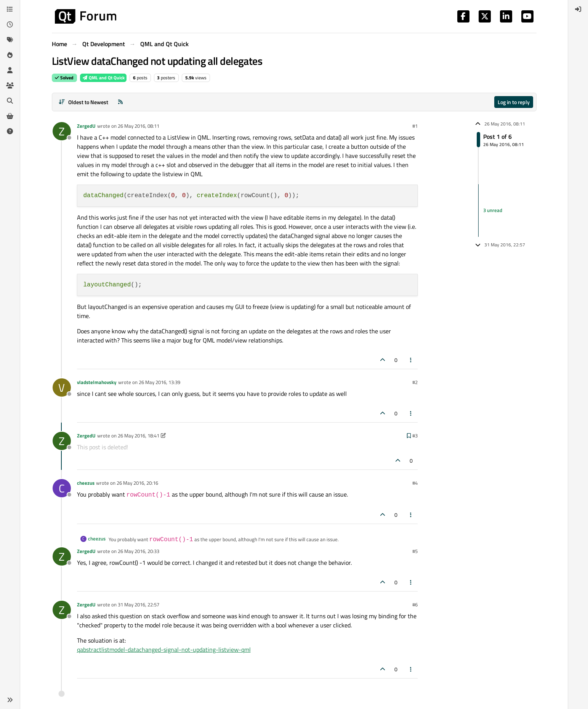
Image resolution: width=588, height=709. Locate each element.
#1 (415, 126)
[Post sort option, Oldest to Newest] (84, 102)
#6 (415, 604)
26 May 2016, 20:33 (139, 551)
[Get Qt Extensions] (10, 116)
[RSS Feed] (120, 102)
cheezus (86, 483)
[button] (10, 700)
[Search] (10, 101)
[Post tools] (411, 360)
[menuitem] (578, 9)
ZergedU (86, 126)
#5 (415, 551)
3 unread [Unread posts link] (493, 210)
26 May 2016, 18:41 (139, 436)
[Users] (10, 70)
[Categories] (10, 9)
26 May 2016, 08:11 (139, 126)
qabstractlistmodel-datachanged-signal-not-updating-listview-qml (164, 650)
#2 (415, 382)
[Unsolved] (10, 131)
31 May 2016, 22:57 (139, 604)
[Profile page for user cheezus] (62, 488)
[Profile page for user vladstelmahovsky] (62, 387)
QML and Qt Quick (103, 78)
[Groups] (10, 85)
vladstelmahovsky (97, 382)
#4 (415, 483)
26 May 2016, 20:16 (137, 483)
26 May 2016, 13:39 (159, 382)
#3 (415, 436)
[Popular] (10, 55)
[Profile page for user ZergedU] (62, 131)
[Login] (578, 9)
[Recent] (10, 24)
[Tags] (10, 40)
